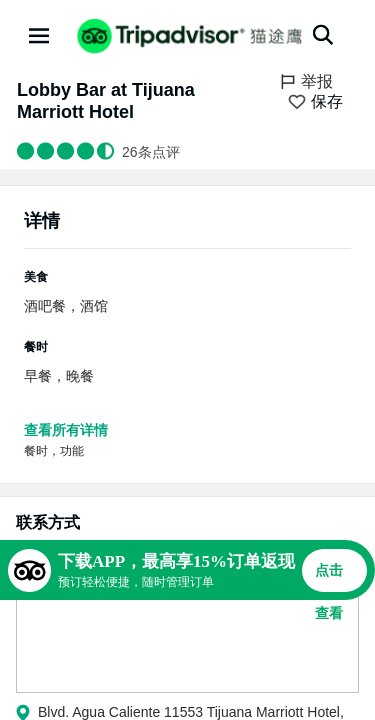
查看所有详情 (66, 430)
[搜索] (323, 35)
